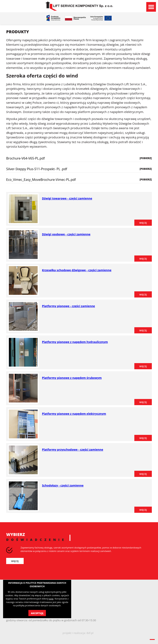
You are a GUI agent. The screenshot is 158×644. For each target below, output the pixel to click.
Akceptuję (37, 613)
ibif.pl (90, 633)
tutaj (51, 599)
